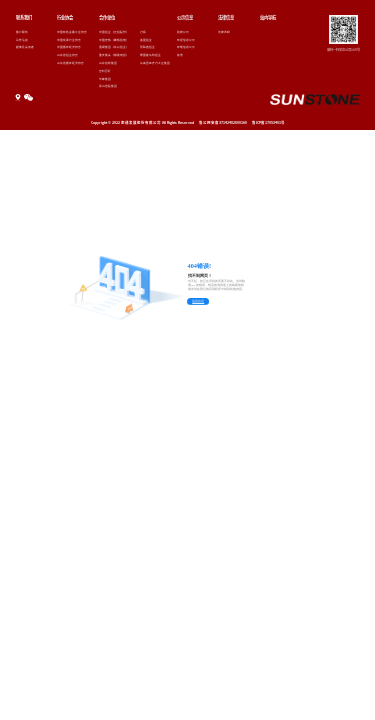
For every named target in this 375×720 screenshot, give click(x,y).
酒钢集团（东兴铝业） (114, 47)
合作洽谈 (22, 40)
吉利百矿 (105, 71)
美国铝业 (146, 40)
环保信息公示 (186, 40)
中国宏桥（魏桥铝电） (114, 40)
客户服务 (22, 32)
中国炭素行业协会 (69, 40)
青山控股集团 (108, 86)
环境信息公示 (186, 47)
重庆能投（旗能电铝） (114, 55)
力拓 (143, 32)
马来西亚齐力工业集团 (155, 63)
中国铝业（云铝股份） (114, 32)
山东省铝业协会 (67, 55)
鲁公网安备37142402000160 (223, 122)
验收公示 (183, 32)
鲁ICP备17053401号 (268, 122)
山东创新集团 (108, 63)
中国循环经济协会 (69, 47)
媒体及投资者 (25, 47)
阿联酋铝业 (147, 47)
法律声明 (224, 32)
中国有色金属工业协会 (72, 32)
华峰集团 (105, 79)
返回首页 (198, 301)
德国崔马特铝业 (150, 55)
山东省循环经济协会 (70, 63)
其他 (180, 55)
